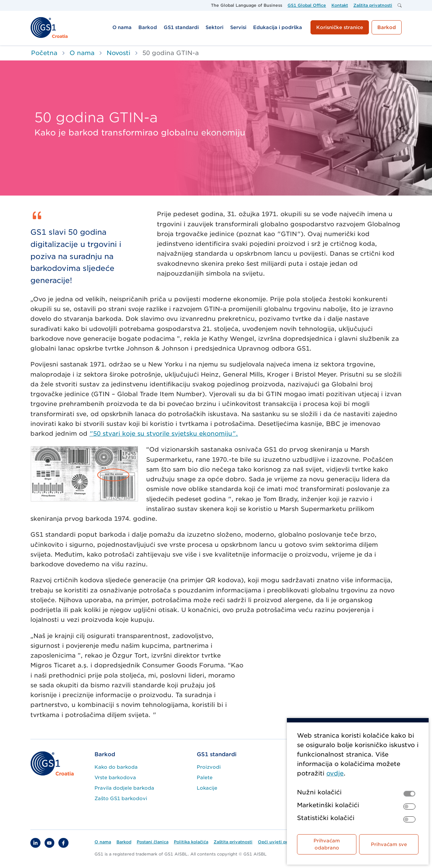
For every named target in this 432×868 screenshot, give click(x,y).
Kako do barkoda (116, 767)
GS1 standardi (217, 754)
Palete (205, 777)
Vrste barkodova (115, 777)
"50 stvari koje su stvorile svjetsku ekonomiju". (164, 433)
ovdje (335, 773)
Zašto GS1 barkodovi (121, 798)
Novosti (118, 53)
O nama (82, 53)
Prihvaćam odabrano (327, 844)
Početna (44, 53)
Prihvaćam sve (389, 844)
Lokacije (207, 788)
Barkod (105, 754)
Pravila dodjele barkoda (124, 788)
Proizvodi (209, 767)
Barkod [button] (387, 27)
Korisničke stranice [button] (340, 27)
